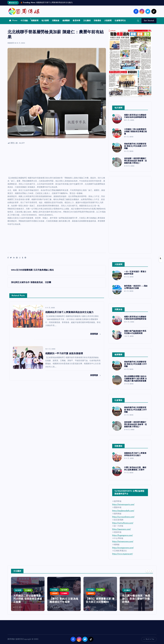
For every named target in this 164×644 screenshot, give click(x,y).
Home (13, 21)
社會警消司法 (120, 21)
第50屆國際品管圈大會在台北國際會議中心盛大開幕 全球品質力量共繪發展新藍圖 (135, 379)
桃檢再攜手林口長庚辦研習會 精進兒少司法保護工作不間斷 (135, 146)
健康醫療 (66, 21)
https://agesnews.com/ (121, 529)
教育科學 (76, 21)
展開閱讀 (95, 334)
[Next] (151, 571)
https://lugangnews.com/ (122, 535)
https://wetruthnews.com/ (123, 523)
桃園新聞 (35, 21)
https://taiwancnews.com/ (123, 542)
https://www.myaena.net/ (122, 554)
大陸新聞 (108, 21)
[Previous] (147, 571)
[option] (28, 594)
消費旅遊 (56, 21)
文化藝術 (87, 21)
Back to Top (149, 639)
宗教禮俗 (97, 21)
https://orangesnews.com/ (123, 548)
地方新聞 (45, 21)
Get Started (149, 21)
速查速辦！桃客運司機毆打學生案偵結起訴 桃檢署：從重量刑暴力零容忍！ (135, 161)
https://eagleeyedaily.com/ (123, 511)
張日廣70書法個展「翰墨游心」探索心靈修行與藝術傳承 (136, 599)
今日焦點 (24, 21)
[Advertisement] (57, 161)
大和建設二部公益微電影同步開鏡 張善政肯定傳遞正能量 (135, 132)
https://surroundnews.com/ (123, 517)
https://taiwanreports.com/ (123, 504)
